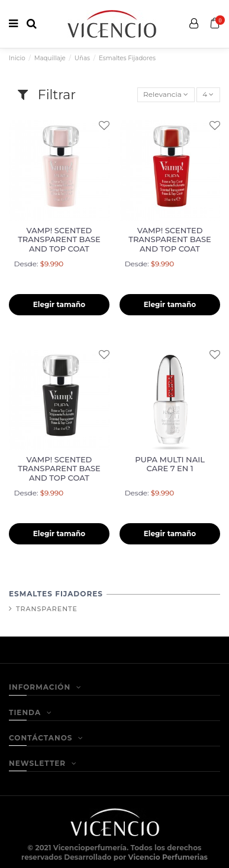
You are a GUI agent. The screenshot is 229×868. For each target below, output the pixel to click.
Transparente (47, 609)
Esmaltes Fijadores (56, 594)
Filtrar (47, 95)
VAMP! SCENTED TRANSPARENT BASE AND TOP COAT (59, 239)
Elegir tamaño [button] (59, 304)
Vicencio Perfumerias (168, 857)
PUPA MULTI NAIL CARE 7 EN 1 (170, 464)
